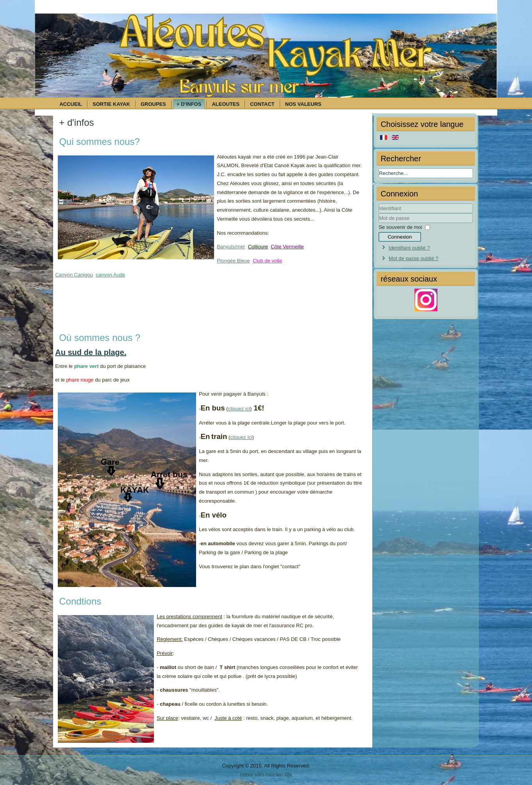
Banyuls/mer (231, 247)
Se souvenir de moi (400, 227)
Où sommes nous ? (100, 338)
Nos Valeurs (303, 104)
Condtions (80, 601)
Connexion (400, 237)
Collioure (258, 247)
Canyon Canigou (74, 275)
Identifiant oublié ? (409, 248)
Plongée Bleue (233, 261)
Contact (262, 104)
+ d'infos (189, 104)
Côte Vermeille (287, 247)
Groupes (153, 104)
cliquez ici (239, 409)
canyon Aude (110, 275)
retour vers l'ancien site (266, 775)
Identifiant (379, 213)
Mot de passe (379, 223)
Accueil (71, 104)
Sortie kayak (111, 104)
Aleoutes (226, 104)
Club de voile (267, 261)
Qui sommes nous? (99, 142)
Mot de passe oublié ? (413, 258)
